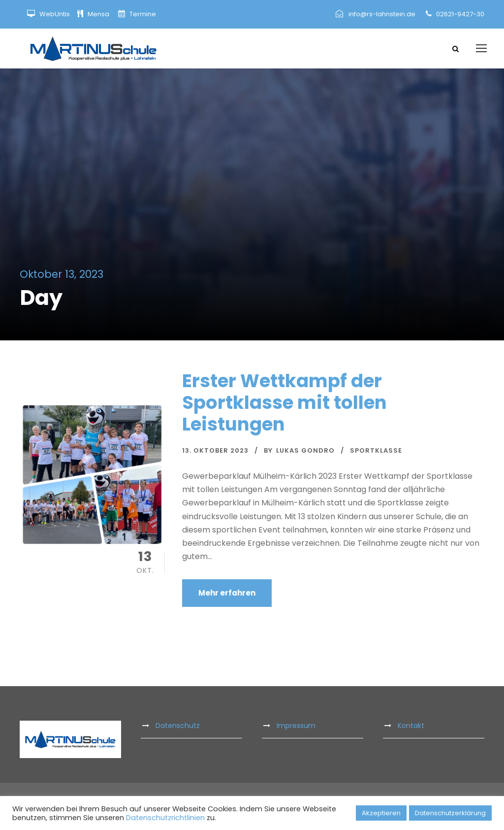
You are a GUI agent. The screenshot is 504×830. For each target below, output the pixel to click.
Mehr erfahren (227, 595)
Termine (142, 14)
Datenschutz (178, 728)
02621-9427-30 (460, 14)
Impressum (296, 728)
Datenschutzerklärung (450, 813)
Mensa (99, 14)
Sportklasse (376, 452)
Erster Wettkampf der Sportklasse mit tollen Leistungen (284, 405)
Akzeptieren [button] (381, 813)
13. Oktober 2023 (215, 452)
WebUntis (55, 14)
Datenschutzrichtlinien (165, 818)
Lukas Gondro (305, 452)
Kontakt (411, 728)
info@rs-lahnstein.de (382, 14)
